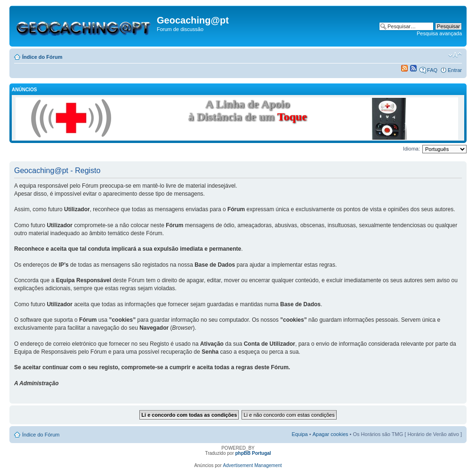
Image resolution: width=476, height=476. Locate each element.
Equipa (299, 434)
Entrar (455, 70)
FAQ (432, 70)
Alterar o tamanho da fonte (455, 55)
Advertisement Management (253, 465)
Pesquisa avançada (439, 33)
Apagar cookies (331, 434)
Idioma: (411, 149)
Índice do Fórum (42, 57)
